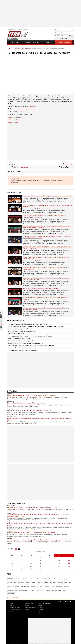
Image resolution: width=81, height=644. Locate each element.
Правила (27, 606)
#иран (50, 579)
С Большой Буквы (69, 164)
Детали (32, 106)
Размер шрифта (62, 602)
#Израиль (12, 579)
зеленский (16, 587)
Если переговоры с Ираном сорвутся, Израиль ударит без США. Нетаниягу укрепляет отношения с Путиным (47, 227)
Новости (12, 606)
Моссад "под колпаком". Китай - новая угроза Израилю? (40, 288)
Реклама (27, 610)
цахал (65, 591)
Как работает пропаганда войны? (18, 329)
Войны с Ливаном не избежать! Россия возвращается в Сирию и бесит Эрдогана (45, 298)
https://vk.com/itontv (14, 120)
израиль (25, 586)
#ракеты (62, 579)
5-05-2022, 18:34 (24, 167)
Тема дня (49, 42)
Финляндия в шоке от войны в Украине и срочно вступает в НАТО (27, 324)
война (65, 582)
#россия (68, 579)
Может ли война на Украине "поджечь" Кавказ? (22, 348)
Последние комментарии (16, 610)
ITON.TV (21, 112)
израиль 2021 (35, 587)
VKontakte (13, 39)
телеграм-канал (28, 109)
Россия (48, 582)
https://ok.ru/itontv (13, 123)
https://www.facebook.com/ (16, 117)
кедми (46, 587)
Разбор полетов (64, 42)
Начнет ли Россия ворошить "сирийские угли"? (22, 331)
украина (59, 590)
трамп (47, 591)
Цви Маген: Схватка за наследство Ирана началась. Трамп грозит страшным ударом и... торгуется (47, 248)
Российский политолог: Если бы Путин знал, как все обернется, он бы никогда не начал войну (36, 326)
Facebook (11, 39)
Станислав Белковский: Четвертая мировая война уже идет (26, 343)
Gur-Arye (16, 167)
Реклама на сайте (12, 29)
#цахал (34, 582)
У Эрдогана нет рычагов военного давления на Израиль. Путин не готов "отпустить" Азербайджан (46, 279)
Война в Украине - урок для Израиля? (19, 338)
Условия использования (31, 608)
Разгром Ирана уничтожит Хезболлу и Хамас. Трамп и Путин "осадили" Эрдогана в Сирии (45, 268)
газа (70, 582)
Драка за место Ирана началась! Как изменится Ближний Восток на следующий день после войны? (44, 216)
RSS (17, 39)
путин (32, 590)
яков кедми (11, 594)
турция (52, 591)
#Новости (20, 579)
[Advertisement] (41, 13)
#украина (22, 582)
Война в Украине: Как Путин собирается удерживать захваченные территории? (32, 346)
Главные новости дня (32, 42)
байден (60, 582)
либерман (67, 587)
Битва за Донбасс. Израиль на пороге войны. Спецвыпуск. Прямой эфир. (30, 336)
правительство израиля (21, 591)
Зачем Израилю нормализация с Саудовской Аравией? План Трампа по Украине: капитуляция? (46, 309)
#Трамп (27, 579)
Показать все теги (13, 597)
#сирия (10, 582)
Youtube (8, 39)
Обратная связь (23, 29)
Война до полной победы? (16, 334)
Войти (71, 36)
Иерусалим (40, 582)
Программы (14, 42)
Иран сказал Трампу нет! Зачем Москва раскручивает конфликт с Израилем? (47, 196)
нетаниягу (11, 591)
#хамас (28, 582)
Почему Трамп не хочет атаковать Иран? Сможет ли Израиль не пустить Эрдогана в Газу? (46, 258)
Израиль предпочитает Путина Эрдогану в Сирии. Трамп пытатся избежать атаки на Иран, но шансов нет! (47, 237)
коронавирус (59, 587)
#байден (33, 579)
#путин (56, 579)
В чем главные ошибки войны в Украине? (20, 341)
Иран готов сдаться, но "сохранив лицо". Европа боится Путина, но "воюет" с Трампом (47, 206)
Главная (12, 604)
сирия (37, 591)
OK (15, 39)
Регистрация (64, 38)
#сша (16, 582)
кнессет (52, 587)
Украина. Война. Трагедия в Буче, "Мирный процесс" (24, 350)
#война (39, 579)
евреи (10, 587)
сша (42, 590)
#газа (44, 579)
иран (41, 587)
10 (50, 561)
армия (54, 582)
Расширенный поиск (15, 608)
